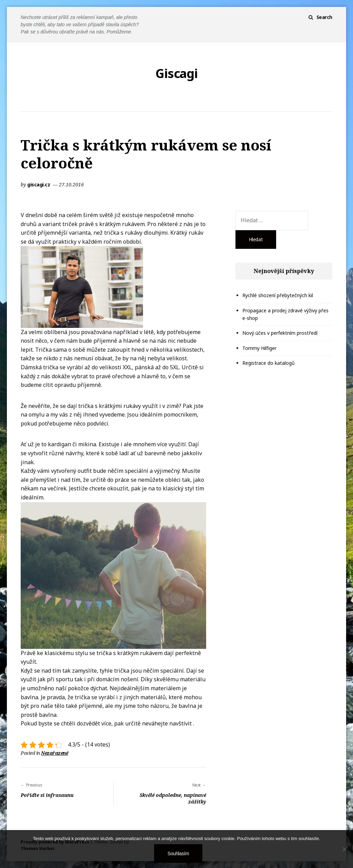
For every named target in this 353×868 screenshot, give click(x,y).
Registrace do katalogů (269, 363)
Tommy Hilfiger (259, 348)
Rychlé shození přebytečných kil (278, 295)
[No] (344, 849)
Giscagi (176, 74)
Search (324, 17)
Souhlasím (178, 854)
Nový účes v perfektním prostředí (280, 333)
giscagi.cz (39, 184)
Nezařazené (54, 753)
